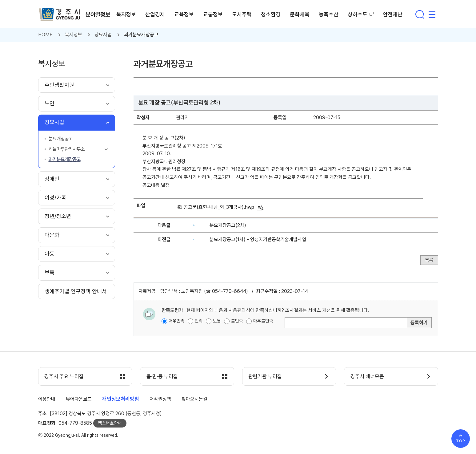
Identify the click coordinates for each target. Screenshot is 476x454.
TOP (461, 441)
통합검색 (420, 14)
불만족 (237, 321)
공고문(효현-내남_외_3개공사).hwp (219, 207)
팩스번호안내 (110, 423)
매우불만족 (263, 321)
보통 (217, 321)
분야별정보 (98, 14)
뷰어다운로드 (79, 399)
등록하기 (419, 323)
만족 (199, 321)
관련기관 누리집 (265, 377)
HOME (45, 35)
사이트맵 (432, 14)
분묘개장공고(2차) (228, 225)
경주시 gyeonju (60, 15)
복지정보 (74, 35)
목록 (429, 260)
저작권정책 (160, 399)
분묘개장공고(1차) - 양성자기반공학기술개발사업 (258, 239)
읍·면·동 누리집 (162, 377)
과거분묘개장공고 (141, 35)
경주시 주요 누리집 (64, 377)
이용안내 (47, 399)
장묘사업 (103, 35)
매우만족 (177, 321)
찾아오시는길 (194, 399)
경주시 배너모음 (367, 377)
